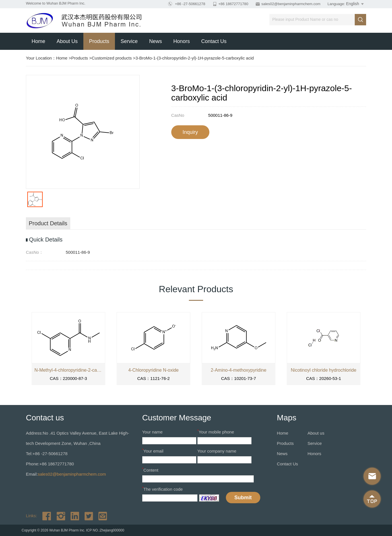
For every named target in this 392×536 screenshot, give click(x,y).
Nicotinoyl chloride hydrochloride (323, 370)
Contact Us (214, 41)
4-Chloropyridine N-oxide (153, 370)
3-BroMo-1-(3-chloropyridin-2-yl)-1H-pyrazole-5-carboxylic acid (195, 58)
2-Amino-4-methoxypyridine (239, 370)
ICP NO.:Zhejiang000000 (105, 530)
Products (99, 41)
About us (67, 41)
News (155, 41)
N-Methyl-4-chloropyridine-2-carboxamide (68, 370)
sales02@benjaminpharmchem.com (291, 4)
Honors (181, 41)
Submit (243, 498)
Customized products (112, 58)
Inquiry (190, 132)
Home (38, 41)
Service (129, 41)
